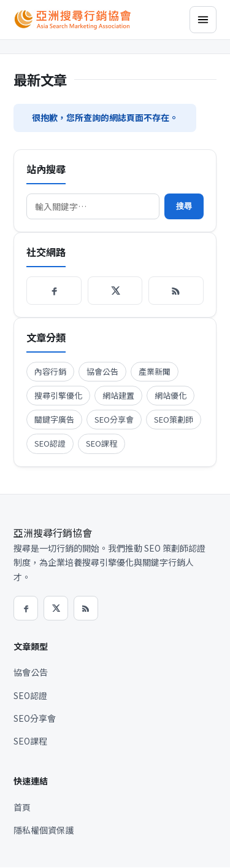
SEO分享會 (114, 419)
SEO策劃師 (174, 419)
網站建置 (118, 395)
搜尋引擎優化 (58, 395)
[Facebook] (54, 291)
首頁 (22, 807)
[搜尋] (93, 206)
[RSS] (176, 291)
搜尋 (184, 206)
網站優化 (171, 395)
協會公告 (102, 371)
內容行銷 (50, 371)
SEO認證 (50, 443)
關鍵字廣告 (54, 419)
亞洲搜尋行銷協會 (53, 533)
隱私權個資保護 (44, 830)
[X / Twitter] (115, 291)
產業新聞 (155, 371)
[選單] (203, 20)
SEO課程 (102, 443)
